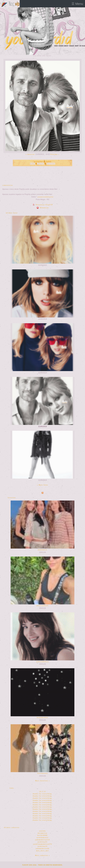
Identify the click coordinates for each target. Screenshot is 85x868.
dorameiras (42, 833)
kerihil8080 (42, 835)
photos (41, 164)
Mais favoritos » (42, 781)
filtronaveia (43, 773)
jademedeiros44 (42, 849)
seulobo (42, 831)
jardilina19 (42, 846)
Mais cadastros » (43, 855)
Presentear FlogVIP (42, 205)
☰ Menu (77, 4)
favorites (51, 164)
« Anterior (30, 154)
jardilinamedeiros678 (42, 844)
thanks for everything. (42, 794)
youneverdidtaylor (46, 197)
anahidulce (42, 550)
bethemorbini (42, 718)
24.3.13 (42, 792)
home (32, 164)
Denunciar (42, 208)
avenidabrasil (42, 838)
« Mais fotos (43, 485)
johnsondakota (42, 662)
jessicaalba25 (42, 606)
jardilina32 (42, 842)
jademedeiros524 (42, 840)
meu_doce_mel (43, 851)
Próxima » (55, 154)
